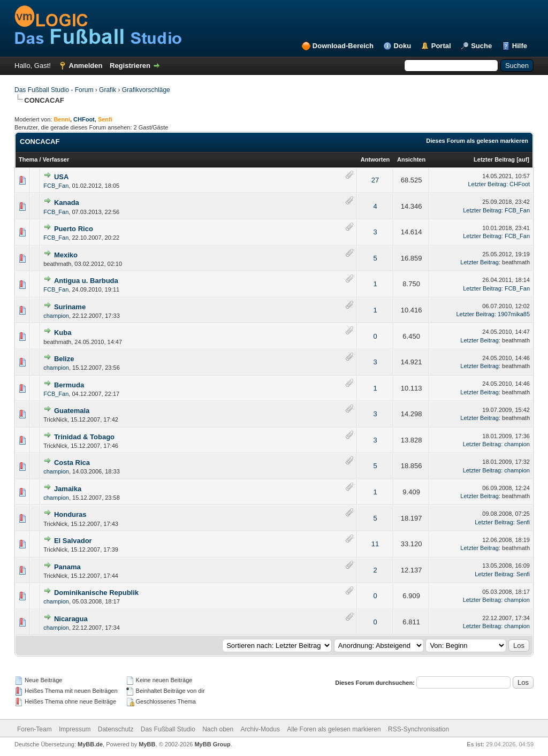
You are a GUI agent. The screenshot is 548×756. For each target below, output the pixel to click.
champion (56, 316)
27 (375, 180)
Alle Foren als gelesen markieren (334, 729)
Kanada (67, 203)
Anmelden (86, 66)
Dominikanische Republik (96, 593)
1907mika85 (514, 314)
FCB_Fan (56, 186)
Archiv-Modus (260, 729)
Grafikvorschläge (146, 90)
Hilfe (520, 46)
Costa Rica (72, 463)
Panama (67, 567)
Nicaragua (71, 619)
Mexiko (66, 255)
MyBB (147, 744)
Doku (403, 46)
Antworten (375, 159)
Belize (64, 359)
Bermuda (69, 385)
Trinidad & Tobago (84, 437)
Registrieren (130, 66)
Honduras (70, 514)
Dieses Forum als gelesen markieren (477, 141)
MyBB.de (90, 744)
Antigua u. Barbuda (86, 281)
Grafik (108, 90)
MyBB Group (212, 744)
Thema (28, 159)
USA (61, 177)
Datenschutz (116, 729)
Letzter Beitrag (494, 159)
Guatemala (72, 411)
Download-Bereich (343, 46)
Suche (481, 46)
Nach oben (218, 729)
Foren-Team (35, 729)
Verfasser (56, 159)
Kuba (63, 333)
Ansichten (411, 159)
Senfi (523, 522)
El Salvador (73, 541)
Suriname (70, 307)
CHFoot (84, 119)
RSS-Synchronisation (418, 729)
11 (375, 544)
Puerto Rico (74, 229)
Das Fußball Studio (168, 729)
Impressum (75, 729)
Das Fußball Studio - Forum (54, 90)
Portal (441, 46)
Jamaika (68, 489)
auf (523, 159)
